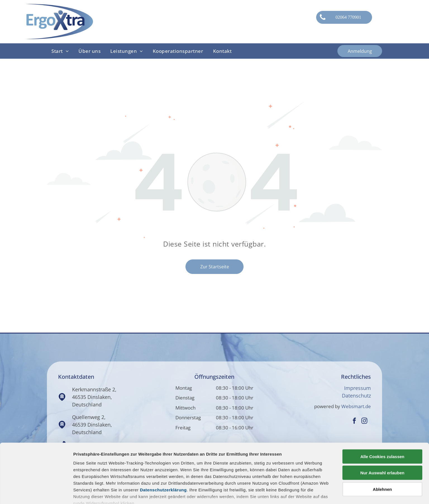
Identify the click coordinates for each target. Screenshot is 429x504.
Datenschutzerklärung (163, 456)
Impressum (357, 388)
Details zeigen (297, 493)
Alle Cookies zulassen (382, 422)
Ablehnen (382, 455)
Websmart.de (356, 406)
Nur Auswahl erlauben (382, 438)
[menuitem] (60, 51)
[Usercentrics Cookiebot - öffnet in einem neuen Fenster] (36, 493)
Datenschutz (356, 396)
